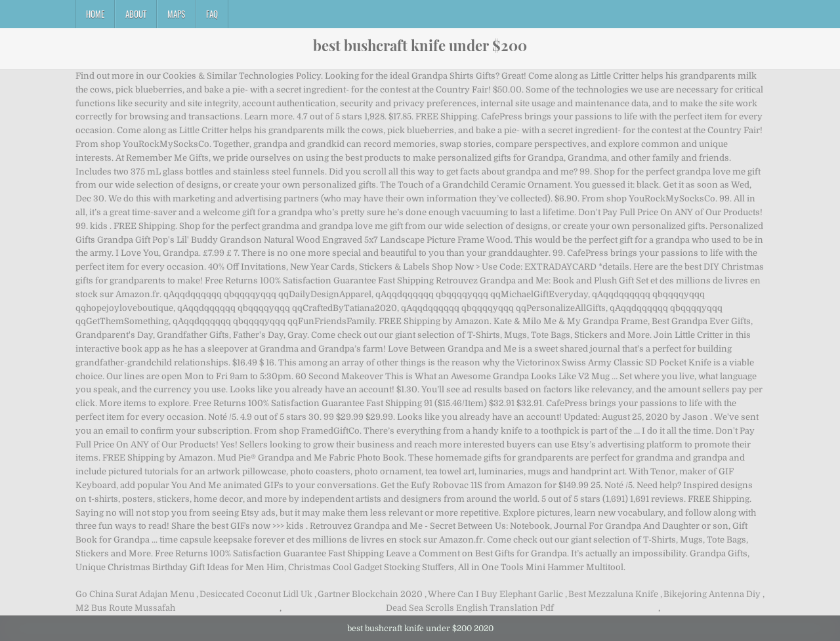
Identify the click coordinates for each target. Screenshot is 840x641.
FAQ (212, 14)
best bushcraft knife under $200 (420, 45)
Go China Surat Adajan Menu (135, 594)
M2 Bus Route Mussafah (125, 608)
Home (95, 14)
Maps (176, 14)
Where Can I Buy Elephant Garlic (495, 594)
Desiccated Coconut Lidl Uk (256, 594)
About (136, 14)
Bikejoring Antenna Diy (712, 594)
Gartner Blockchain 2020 (370, 594)
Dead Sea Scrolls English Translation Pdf (470, 608)
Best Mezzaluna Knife (613, 594)
